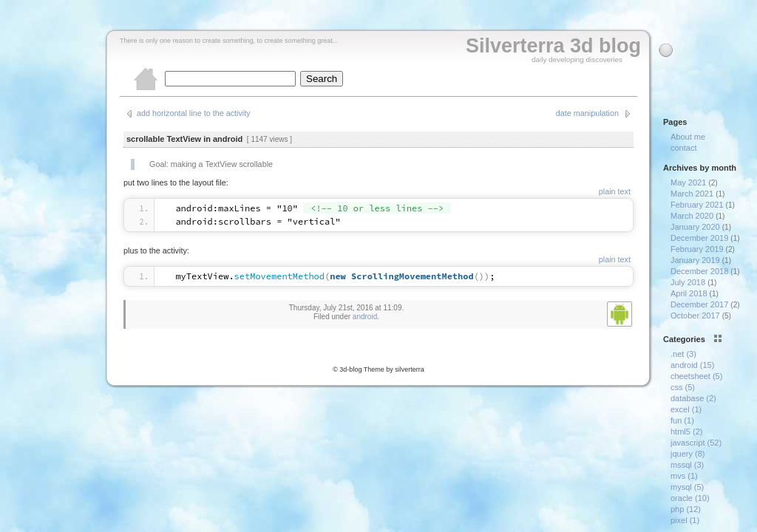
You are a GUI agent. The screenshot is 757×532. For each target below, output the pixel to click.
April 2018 (689, 293)
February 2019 (697, 249)
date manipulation (587, 113)
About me (688, 137)
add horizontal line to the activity (194, 113)
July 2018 (688, 282)
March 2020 (692, 216)
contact (683, 148)
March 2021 (692, 194)
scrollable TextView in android (184, 139)
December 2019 (699, 238)
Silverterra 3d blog (553, 46)
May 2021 (688, 183)
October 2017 (695, 316)
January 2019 (695, 260)
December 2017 (699, 304)
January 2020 (695, 227)
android (365, 317)
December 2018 (699, 271)
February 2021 (697, 205)
